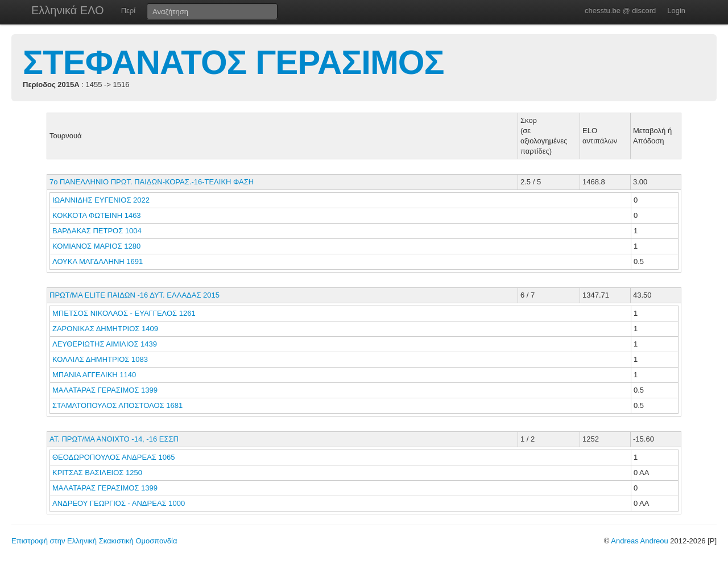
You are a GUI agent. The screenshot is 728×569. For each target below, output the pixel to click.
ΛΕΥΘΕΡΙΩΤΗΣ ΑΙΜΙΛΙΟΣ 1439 (105, 344)
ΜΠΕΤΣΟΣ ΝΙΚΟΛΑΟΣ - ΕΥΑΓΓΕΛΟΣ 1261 (124, 313)
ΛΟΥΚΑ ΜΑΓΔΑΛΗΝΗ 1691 (98, 261)
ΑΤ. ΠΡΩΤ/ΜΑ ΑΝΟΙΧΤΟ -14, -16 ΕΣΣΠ (114, 439)
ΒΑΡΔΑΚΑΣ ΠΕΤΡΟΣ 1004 (97, 231)
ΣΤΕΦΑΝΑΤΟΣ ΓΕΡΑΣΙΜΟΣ (233, 62)
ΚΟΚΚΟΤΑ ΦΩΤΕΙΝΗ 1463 (97, 215)
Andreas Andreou (639, 541)
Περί (128, 11)
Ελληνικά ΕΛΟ (68, 10)
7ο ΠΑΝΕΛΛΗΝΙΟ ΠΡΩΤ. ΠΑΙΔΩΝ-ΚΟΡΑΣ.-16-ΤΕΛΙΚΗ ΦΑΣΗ (152, 182)
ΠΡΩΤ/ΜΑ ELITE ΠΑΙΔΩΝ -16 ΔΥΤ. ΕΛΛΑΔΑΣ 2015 (135, 295)
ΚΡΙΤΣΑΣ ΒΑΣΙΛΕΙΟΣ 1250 (97, 473)
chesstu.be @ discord (620, 11)
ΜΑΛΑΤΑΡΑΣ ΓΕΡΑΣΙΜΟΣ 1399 (105, 390)
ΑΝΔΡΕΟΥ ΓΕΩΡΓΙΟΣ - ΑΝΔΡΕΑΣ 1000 (119, 503)
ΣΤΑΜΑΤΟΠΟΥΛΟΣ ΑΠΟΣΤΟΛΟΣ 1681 (117, 405)
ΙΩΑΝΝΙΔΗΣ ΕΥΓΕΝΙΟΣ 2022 (101, 200)
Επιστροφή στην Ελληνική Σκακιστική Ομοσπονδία (94, 541)
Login (676, 11)
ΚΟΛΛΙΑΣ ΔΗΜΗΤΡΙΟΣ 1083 (100, 359)
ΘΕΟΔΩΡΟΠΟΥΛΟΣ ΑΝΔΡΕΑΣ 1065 (113, 457)
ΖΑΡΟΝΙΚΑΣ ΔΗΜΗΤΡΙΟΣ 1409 (105, 329)
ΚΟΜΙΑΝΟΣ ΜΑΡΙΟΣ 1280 (96, 246)
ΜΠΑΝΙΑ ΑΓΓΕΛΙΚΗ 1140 (94, 375)
